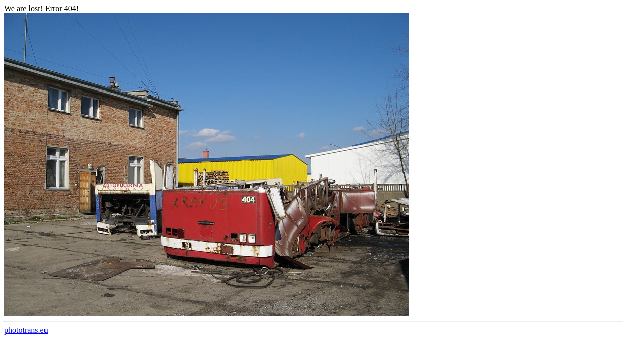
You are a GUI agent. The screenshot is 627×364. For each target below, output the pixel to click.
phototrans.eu (26, 330)
